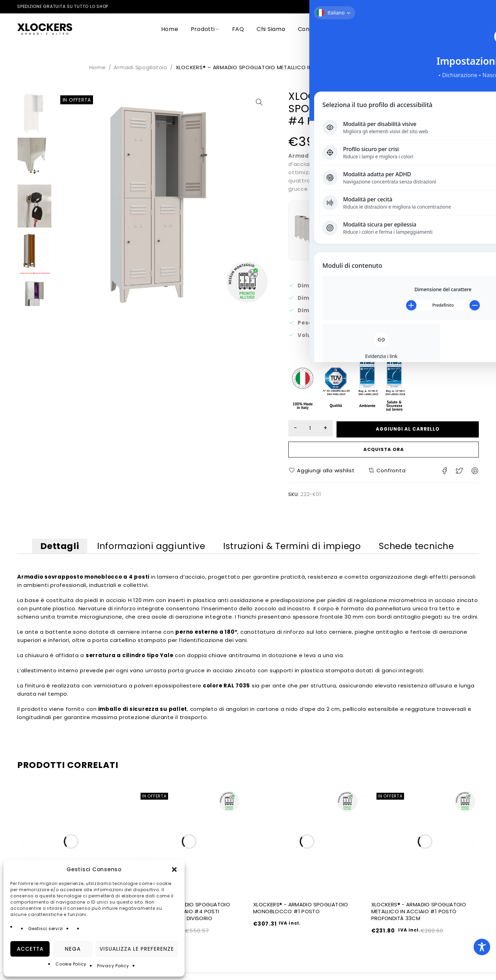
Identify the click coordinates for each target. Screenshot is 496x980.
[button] (174, 870)
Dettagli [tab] (49, 550)
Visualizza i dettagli (364, 240)
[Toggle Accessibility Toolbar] (482, 947)
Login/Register (454, 29)
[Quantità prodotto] (317, 429)
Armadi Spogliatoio (141, 67)
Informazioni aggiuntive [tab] (148, 550)
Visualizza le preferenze (137, 949)
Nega (73, 949)
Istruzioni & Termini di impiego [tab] (297, 550)
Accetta (30, 949)
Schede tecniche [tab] (429, 550)
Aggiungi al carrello (415, 429)
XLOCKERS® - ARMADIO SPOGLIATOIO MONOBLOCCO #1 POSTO (301, 915)
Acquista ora (384, 451)
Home (97, 67)
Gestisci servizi (46, 929)
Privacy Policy (113, 966)
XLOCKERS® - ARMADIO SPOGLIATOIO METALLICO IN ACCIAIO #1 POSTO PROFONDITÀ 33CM (419, 919)
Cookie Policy (71, 964)
